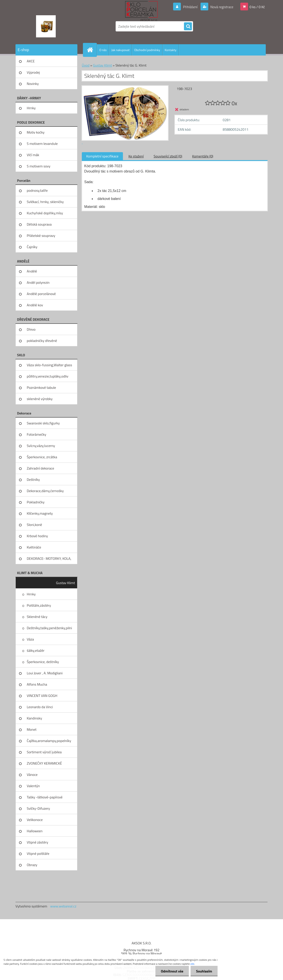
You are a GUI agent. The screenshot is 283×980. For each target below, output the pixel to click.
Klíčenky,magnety (40, 513)
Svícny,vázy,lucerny (41, 446)
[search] (188, 27)
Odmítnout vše (172, 971)
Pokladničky (36, 502)
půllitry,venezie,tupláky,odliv (48, 376)
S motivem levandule (42, 144)
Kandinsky (34, 718)
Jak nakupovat (120, 50)
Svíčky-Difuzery (38, 808)
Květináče (34, 547)
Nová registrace (222, 7)
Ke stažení (136, 156)
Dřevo (31, 329)
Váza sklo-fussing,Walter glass (49, 365)
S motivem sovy (39, 166)
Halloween (35, 831)
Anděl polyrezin (38, 282)
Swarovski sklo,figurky (43, 423)
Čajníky (32, 247)
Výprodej (33, 72)
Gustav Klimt (65, 583)
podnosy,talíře (37, 190)
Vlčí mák (33, 155)
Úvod (86, 65)
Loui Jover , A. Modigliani (45, 673)
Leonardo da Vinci (40, 707)
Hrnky (31, 108)
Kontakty (171, 50)
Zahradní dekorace (40, 468)
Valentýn (33, 786)
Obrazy (32, 865)
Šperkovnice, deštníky (43, 662)
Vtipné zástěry (37, 842)
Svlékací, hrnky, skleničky (45, 202)
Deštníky (33, 479)
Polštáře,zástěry (39, 605)
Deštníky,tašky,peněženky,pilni (49, 628)
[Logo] (46, 26)
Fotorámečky (36, 434)
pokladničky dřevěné (42, 341)
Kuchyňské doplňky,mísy (45, 213)
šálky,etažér (36, 650)
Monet (32, 729)
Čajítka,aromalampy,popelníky (49, 741)
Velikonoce (35, 820)
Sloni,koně (34, 525)
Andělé (32, 271)
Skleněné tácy (37, 617)
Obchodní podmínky (147, 50)
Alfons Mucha (37, 684)
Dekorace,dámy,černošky (45, 491)
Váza (30, 639)
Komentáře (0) (203, 156)
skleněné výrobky (40, 399)
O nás (103, 50)
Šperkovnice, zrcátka (42, 457)
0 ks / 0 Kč (257, 7)
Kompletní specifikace (102, 156)
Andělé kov (35, 305)
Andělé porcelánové (41, 294)
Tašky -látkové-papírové (45, 797)
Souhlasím (204, 971)
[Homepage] (92, 50)
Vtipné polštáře (38, 853)
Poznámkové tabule (41, 387)
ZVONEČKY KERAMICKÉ (44, 763)
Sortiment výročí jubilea (44, 752)
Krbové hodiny (37, 536)
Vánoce (32, 775)
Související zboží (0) (168, 156)
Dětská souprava (39, 224)
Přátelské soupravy (41, 236)
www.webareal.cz (63, 906)
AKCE (31, 61)
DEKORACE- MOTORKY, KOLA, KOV (49, 560)
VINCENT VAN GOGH (42, 696)
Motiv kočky (36, 132)
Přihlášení (190, 7)
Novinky (33, 84)
